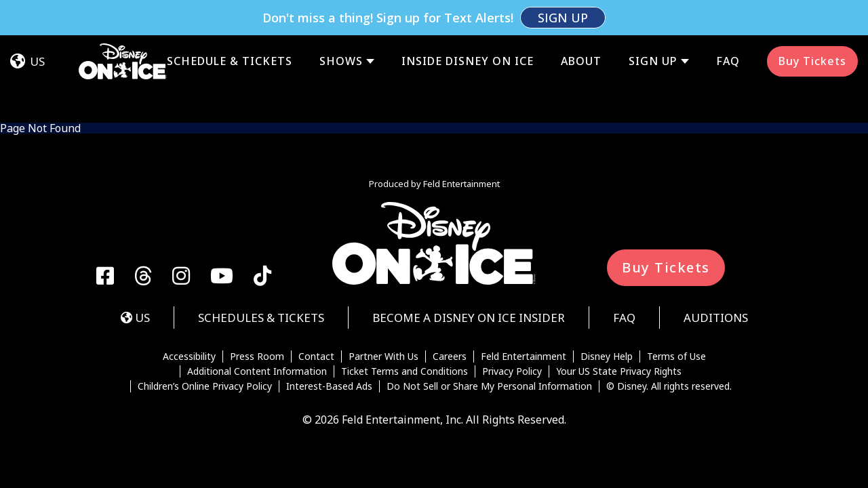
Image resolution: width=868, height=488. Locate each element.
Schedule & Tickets (230, 26)
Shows (341, 26)
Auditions (716, 247)
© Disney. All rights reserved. (669, 316)
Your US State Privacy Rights (619, 301)
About (581, 26)
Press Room (257, 286)
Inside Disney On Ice (468, 26)
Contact (316, 286)
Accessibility (189, 286)
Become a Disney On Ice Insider (469, 247)
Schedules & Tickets (261, 247)
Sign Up (653, 26)
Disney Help (607, 286)
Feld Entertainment (524, 286)
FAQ (728, 26)
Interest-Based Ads (329, 316)
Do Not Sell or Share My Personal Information (489, 316)
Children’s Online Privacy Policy (205, 316)
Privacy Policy (512, 301)
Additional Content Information (257, 301)
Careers (450, 286)
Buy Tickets (812, 26)
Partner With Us (383, 286)
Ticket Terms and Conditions (405, 301)
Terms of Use (676, 286)
